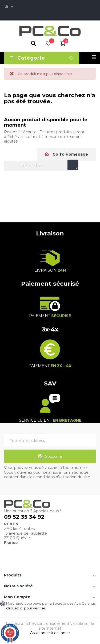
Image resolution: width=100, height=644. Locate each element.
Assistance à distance (50, 633)
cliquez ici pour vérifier (26, 608)
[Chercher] (41, 166)
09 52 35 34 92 (24, 517)
